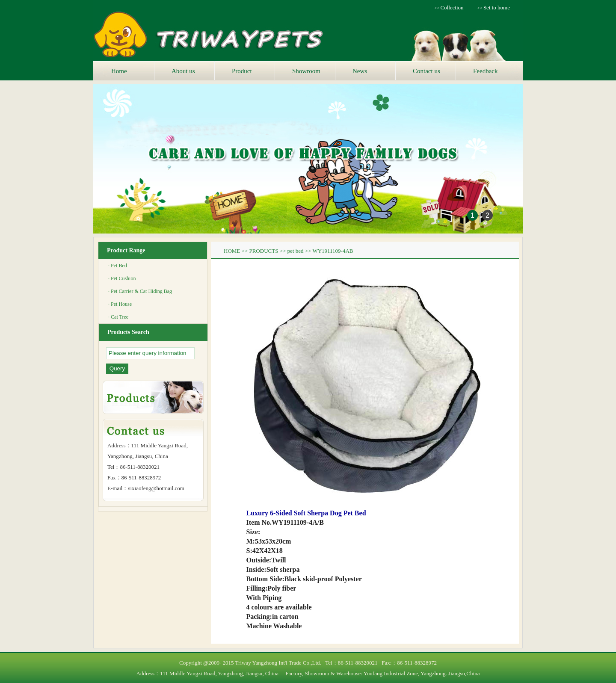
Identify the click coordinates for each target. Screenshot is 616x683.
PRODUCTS (264, 251)
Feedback (485, 71)
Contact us (426, 71)
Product (242, 71)
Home (119, 71)
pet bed (296, 251)
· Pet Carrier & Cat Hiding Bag (140, 291)
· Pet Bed (118, 266)
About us (183, 71)
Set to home (497, 7)
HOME (232, 251)
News (360, 71)
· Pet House (120, 304)
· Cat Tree (118, 317)
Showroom (306, 71)
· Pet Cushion (122, 278)
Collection (452, 7)
